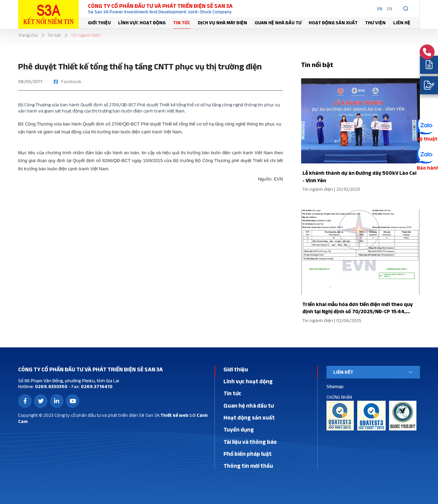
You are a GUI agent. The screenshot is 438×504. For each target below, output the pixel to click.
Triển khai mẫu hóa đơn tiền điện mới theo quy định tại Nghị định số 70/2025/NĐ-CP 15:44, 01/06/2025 (356, 311)
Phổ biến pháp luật (248, 454)
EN (390, 9)
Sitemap (335, 386)
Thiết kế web (175, 415)
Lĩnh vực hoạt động (142, 23)
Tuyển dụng (239, 429)
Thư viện (375, 23)
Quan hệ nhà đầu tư (278, 23)
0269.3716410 (96, 386)
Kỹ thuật (426, 138)
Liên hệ (402, 23)
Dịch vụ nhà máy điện (222, 23)
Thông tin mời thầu (248, 466)
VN (379, 9)
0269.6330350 (51, 386)
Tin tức (182, 23)
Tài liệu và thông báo (250, 442)
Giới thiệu (99, 23)
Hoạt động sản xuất (333, 23)
